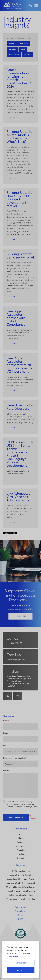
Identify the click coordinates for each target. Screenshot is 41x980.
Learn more (12, 957)
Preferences (20, 963)
